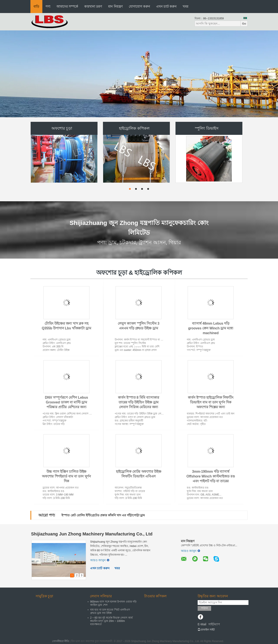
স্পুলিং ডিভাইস (207, 128)
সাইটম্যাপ (214, 624)
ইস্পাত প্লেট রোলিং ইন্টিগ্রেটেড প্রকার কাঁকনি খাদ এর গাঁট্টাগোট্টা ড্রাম (103, 515)
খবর (185, 6)
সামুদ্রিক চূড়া (44, 596)
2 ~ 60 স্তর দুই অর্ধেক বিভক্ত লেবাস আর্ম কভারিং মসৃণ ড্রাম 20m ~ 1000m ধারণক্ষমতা (111, 621)
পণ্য (48, 6)
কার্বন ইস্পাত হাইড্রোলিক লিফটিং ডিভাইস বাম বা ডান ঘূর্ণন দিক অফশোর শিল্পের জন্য (211, 402)
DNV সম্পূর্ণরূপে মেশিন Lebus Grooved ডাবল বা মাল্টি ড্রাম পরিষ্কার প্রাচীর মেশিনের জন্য (66, 402)
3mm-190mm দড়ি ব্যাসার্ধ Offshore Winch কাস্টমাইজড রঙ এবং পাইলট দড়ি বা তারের (211, 476)
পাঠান (204, 608)
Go (244, 24)
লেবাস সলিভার (101, 596)
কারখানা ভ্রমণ (93, 6)
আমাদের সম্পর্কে (67, 6)
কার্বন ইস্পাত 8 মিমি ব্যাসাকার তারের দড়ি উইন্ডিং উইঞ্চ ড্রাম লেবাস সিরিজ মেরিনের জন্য (138, 402)
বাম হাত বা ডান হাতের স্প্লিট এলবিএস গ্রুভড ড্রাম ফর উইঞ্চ (110, 611)
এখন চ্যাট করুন (166, 6)
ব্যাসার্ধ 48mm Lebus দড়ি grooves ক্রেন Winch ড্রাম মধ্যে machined (211, 328)
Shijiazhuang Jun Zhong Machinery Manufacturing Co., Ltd (92, 534)
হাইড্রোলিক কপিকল (134, 128)
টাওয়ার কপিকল (155, 596)
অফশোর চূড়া (62, 128)
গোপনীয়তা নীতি (61, 641)
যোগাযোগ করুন (139, 6)
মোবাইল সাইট (206, 630)
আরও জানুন (100, 560)
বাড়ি (36, 6)
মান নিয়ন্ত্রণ (115, 6)
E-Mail (202, 624)
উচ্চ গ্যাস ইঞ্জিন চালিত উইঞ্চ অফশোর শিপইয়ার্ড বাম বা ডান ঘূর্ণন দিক (66, 476)
